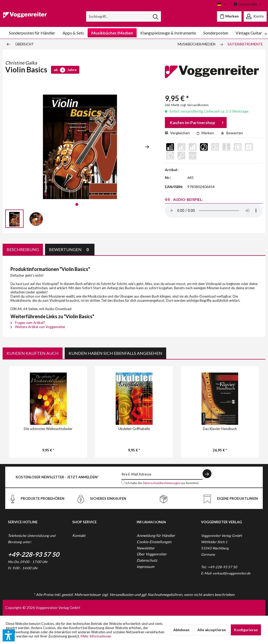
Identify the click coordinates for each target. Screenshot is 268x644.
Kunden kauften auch (33, 353)
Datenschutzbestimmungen (162, 483)
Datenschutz (147, 560)
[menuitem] (124, 16)
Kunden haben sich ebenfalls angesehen (115, 353)
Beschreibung (23, 249)
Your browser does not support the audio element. (214, 211)
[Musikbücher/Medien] (112, 33)
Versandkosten (121, 594)
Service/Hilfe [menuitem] (246, 4)
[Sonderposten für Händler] (32, 33)
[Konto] (255, 16)
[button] (9, 635)
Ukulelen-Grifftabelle (134, 429)
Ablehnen (181, 630)
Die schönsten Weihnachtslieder (48, 429)
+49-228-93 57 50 (33, 554)
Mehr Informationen (96, 636)
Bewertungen (70, 249)
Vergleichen (177, 133)
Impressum (145, 567)
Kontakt (79, 535)
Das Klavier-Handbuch (220, 429)
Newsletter (146, 548)
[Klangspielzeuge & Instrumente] (168, 33)
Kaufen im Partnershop (197, 122)
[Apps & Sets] (73, 33)
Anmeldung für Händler (156, 535)
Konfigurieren (246, 630)
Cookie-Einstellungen (154, 542)
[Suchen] (155, 16)
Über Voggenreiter (152, 554)
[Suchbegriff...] (124, 16)
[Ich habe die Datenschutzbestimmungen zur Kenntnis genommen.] (123, 482)
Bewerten (232, 133)
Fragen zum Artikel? (28, 323)
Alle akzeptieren (212, 630)
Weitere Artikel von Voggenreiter (38, 327)
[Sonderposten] (216, 33)
